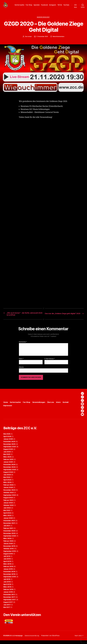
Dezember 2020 (9, 534)
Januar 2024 (8, 491)
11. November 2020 (42, 39)
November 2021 (9, 527)
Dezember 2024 (9, 468)
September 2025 (10, 450)
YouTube (66, 6)
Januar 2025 (8, 466)
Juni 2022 (7, 511)
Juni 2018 (7, 585)
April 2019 (7, 565)
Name (21, 362)
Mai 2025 (7, 458)
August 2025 (8, 453)
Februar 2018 (8, 593)
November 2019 (9, 550)
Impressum (8, 409)
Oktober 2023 (8, 496)
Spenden (37, 6)
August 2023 (8, 501)
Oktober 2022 (8, 509)
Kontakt (69, 406)
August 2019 (8, 557)
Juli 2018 (7, 583)
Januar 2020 (8, 547)
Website (21, 371)
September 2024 (10, 473)
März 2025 (7, 460)
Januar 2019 (8, 573)
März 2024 (7, 486)
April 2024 (7, 483)
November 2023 (9, 494)
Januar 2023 (8, 506)
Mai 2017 (7, 611)
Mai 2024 (7, 481)
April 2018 (7, 588)
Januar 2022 (8, 522)
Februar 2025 (8, 463)
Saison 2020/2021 (44, 20)
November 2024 (9, 471)
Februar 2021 (8, 532)
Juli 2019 (7, 560)
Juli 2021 (7, 529)
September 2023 (10, 499)
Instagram (53, 6)
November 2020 (9, 537)
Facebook (44, 6)
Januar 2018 (8, 596)
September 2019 (10, 555)
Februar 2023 (8, 504)
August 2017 (8, 606)
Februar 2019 (8, 570)
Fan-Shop (29, 6)
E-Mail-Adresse (50, 362)
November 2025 (9, 448)
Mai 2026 (7, 438)
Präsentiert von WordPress (52, 639)
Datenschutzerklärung (34, 639)
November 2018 (9, 578)
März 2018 (7, 591)
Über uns (53, 406)
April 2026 (7, 440)
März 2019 (7, 568)
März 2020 (7, 542)
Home (6, 406)
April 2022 (7, 517)
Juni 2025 (7, 455)
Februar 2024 (8, 489)
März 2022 (7, 519)
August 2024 (8, 476)
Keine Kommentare (59, 39)
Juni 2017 (7, 608)
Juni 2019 (7, 562)
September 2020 (10, 540)
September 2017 (10, 603)
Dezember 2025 (9, 445)
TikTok (60, 6)
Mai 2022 (7, 514)
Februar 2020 (8, 545)
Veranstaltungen (41, 406)
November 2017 (9, 601)
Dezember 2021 (9, 524)
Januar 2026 (8, 443)
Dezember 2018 (9, 575)
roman (29, 39)
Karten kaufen (20, 6)
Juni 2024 (7, 478)
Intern (62, 406)
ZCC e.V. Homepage (17, 639)
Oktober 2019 (8, 552)
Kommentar (23, 346)
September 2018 (10, 580)
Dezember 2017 (9, 598)
